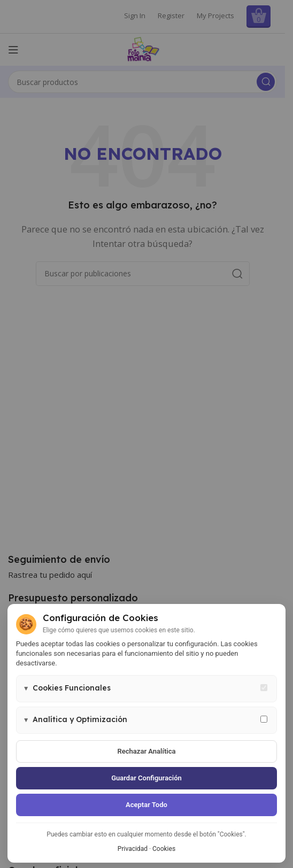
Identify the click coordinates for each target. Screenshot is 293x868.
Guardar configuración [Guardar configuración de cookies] (146, 778)
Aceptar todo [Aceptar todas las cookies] (146, 805)
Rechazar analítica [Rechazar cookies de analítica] (147, 751)
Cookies (164, 849)
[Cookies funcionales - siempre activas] (264, 688)
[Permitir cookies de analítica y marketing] (264, 719)
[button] (147, 689)
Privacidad (133, 849)
